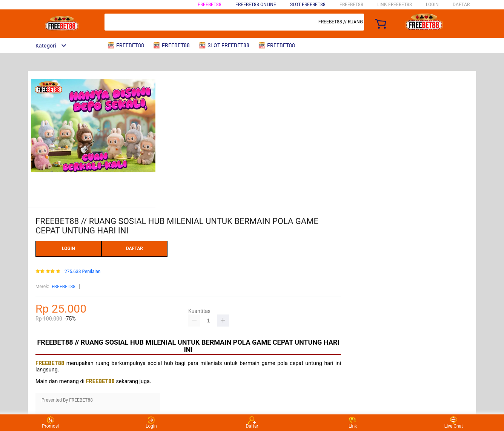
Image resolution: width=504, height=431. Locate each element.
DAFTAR (461, 5)
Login (151, 423)
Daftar (252, 423)
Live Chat (454, 423)
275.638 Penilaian (83, 272)
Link (353, 423)
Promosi (50, 423)
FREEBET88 (210, 5)
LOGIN (432, 5)
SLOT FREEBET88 (308, 5)
